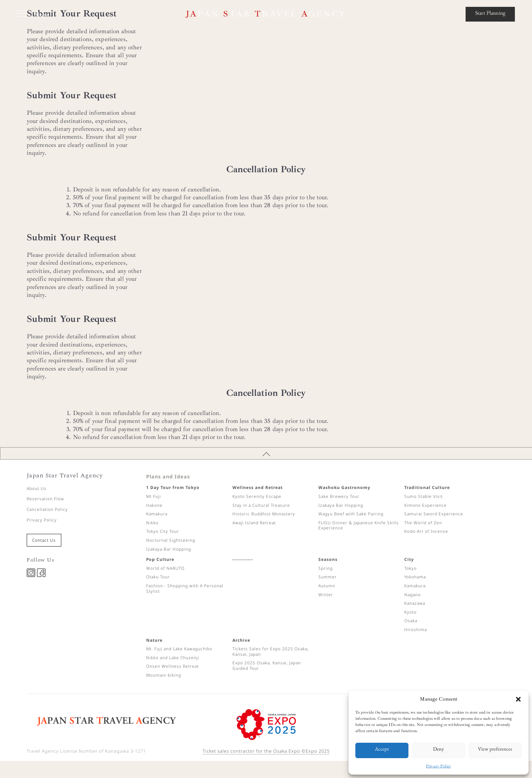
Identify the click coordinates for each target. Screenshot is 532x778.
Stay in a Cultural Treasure (261, 505)
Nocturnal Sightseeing (171, 540)
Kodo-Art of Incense (426, 531)
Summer (328, 577)
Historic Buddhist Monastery (264, 514)
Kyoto (410, 612)
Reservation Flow (45, 499)
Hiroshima (416, 630)
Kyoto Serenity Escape (257, 496)
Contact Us (44, 540)
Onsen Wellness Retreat (173, 666)
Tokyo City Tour (163, 531)
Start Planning (490, 14)
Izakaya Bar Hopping (169, 549)
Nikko (152, 523)
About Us (37, 488)
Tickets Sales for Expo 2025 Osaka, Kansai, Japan (271, 651)
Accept (382, 750)
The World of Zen (423, 523)
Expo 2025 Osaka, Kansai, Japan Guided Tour (267, 666)
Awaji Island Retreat (254, 523)
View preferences (495, 750)
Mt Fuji (154, 496)
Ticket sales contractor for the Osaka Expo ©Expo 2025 (266, 751)
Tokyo (410, 568)
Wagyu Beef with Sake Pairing (351, 514)
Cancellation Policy (47, 509)
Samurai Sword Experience (434, 514)
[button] (518, 699)
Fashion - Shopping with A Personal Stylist (185, 588)
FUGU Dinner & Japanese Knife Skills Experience (359, 525)
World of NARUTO (165, 568)
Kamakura (157, 514)
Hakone (154, 505)
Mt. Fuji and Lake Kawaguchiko (179, 649)
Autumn (327, 586)
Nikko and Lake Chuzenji (173, 658)
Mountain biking (164, 675)
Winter (326, 595)
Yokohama (415, 577)
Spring (326, 568)
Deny (439, 750)
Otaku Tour (158, 577)
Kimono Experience (426, 505)
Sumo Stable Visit (423, 496)
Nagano (413, 595)
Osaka (411, 621)
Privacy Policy (439, 766)
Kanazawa (415, 603)
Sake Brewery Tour (339, 496)
